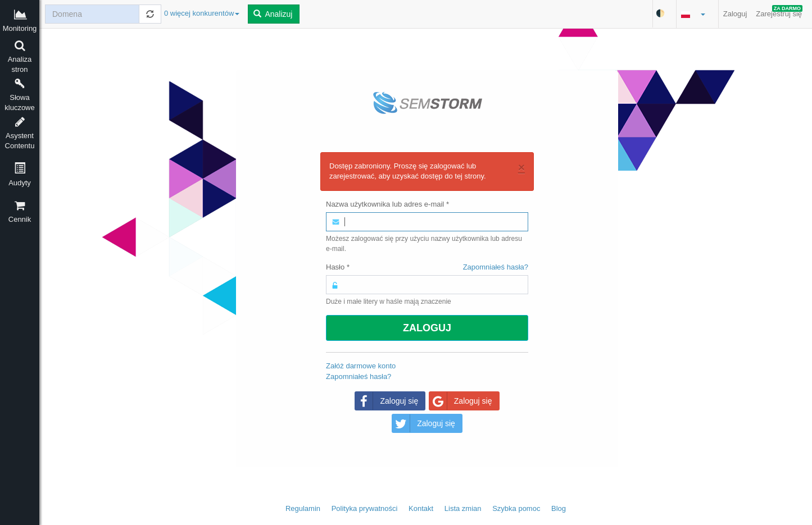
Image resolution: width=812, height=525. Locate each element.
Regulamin (303, 508)
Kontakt (421, 508)
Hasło (427, 268)
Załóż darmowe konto (361, 366)
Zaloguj (735, 14)
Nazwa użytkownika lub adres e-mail (387, 204)
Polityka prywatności (365, 508)
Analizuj (273, 14)
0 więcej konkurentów (202, 13)
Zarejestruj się (779, 12)
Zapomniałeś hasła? (496, 267)
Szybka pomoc (516, 508)
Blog (559, 508)
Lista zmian (463, 508)
